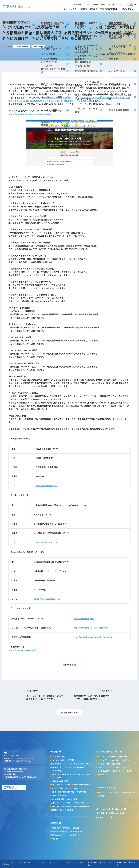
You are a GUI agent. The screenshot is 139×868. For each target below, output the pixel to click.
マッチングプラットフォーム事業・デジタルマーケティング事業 (71, 776)
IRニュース (102, 756)
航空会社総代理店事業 (82, 785)
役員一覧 (55, 839)
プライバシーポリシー (50, 864)
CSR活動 (101, 796)
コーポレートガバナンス (121, 760)
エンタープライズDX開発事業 (63, 792)
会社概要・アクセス (77, 835)
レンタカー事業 (57, 788)
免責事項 (130, 771)
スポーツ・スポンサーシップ (108, 792)
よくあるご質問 (103, 771)
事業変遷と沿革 (77, 832)
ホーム (99, 54)
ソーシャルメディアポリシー (73, 864)
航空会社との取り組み (60, 832)
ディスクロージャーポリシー (121, 767)
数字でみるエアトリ (59, 835)
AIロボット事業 (79, 803)
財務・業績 (123, 756)
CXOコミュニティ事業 (60, 781)
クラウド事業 (56, 771)
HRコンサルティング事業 (61, 785)
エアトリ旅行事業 (58, 756)
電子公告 (101, 775)
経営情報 (112, 756)
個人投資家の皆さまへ (115, 764)
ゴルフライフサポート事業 (61, 806)
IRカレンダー (103, 767)
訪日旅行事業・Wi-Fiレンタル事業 (64, 764)
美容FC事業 (81, 792)
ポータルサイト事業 (59, 796)
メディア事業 (85, 764)
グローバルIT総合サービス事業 (63, 760)
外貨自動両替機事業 (82, 806)
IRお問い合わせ (118, 771)
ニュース (105, 54)
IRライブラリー (103, 760)
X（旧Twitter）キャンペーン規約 (100, 864)
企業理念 (76, 828)
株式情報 (101, 764)
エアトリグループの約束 (61, 828)
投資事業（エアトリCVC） (62, 767)
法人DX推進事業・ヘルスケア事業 (64, 799)
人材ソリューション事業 (61, 803)
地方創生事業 (80, 767)
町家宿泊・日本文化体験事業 (62, 810)
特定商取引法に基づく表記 (126, 864)
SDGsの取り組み (129, 792)
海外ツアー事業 (72, 788)
